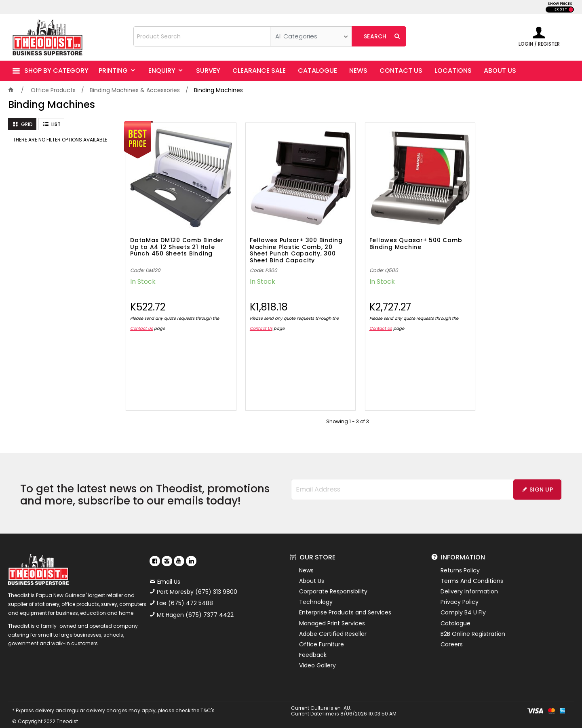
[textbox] (202, 36)
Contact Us (141, 322)
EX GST (561, 9)
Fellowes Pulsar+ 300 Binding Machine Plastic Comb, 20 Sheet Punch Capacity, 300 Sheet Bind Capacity (290, 243)
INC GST (571, 9)
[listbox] (311, 36)
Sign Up (541, 483)
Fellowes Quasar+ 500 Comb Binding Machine (403, 237)
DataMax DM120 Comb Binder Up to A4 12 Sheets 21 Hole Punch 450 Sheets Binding (177, 241)
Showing (348, 415)
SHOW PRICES (560, 4)
